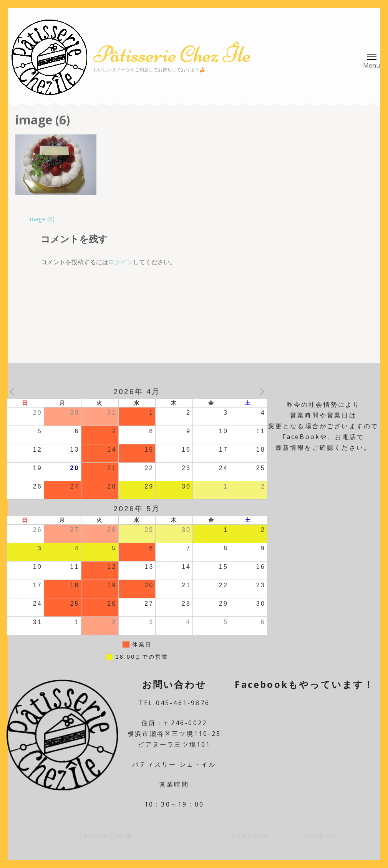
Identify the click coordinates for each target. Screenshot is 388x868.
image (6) (41, 219)
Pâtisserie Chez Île (172, 54)
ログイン (121, 262)
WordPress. (320, 836)
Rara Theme (250, 836)
